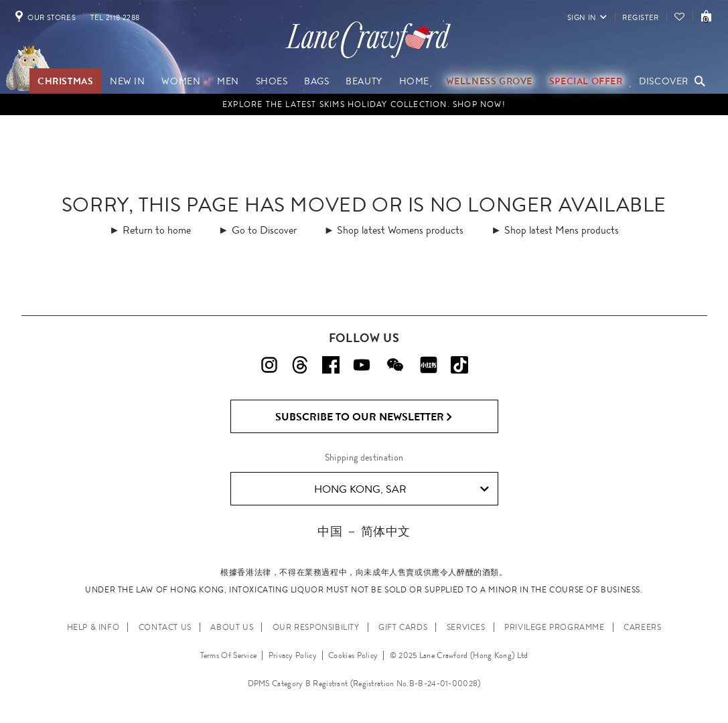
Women (181, 81)
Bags (316, 81)
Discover (664, 81)
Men (228, 81)
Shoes (272, 81)
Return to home (157, 230)
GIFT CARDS (403, 627)
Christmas (65, 81)
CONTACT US (165, 627)
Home (414, 81)
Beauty (364, 81)
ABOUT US (232, 627)
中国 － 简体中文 (364, 531)
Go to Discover (264, 230)
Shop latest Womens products (400, 230)
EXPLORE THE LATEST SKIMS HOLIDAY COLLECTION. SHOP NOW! (364, 104)
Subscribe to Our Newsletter (364, 417)
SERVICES (466, 627)
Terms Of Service (229, 655)
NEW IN (128, 81)
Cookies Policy (353, 655)
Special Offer (586, 81)
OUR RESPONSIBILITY (316, 627)
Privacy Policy (293, 655)
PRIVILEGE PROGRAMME (554, 627)
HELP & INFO (93, 627)
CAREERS (642, 627)
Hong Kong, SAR (402, 489)
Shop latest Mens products (562, 230)
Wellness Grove (489, 81)
